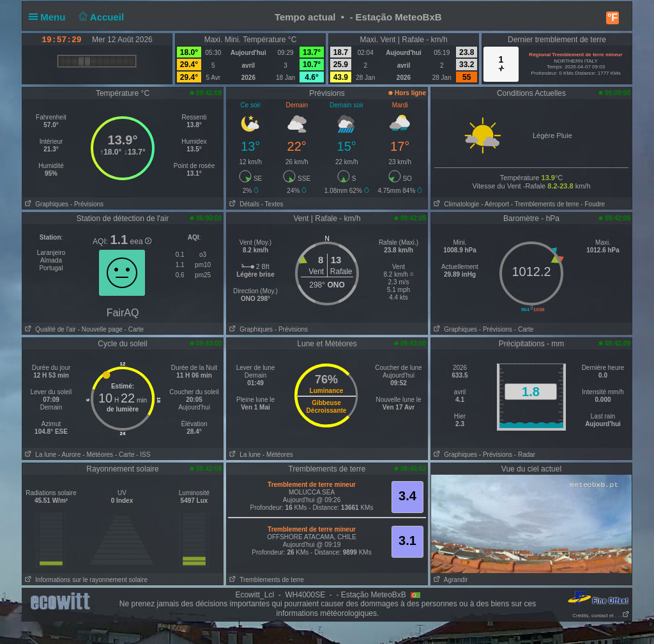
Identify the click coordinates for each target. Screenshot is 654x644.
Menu (50, 17)
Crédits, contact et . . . (601, 616)
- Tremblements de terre (545, 204)
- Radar (525, 455)
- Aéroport (495, 204)
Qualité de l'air (49, 329)
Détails (243, 204)
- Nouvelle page (100, 329)
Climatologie (455, 204)
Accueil (100, 17)
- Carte (133, 329)
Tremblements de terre (265, 580)
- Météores (98, 455)
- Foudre (593, 204)
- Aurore (70, 455)
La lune (39, 455)
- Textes (272, 204)
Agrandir (450, 580)
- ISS (143, 455)
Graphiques (45, 204)
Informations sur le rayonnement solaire (85, 580)
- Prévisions (87, 204)
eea (141, 241)
